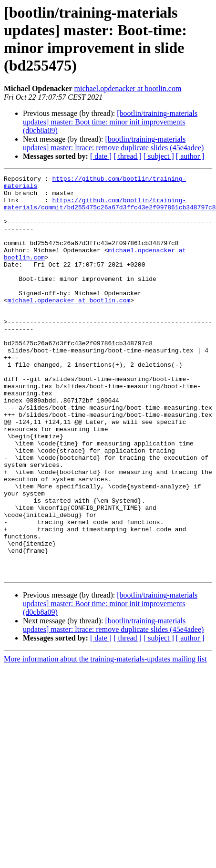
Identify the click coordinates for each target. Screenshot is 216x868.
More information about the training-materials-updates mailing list (105, 739)
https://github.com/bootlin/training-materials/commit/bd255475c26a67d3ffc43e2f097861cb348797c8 (110, 210)
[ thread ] (128, 156)
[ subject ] (159, 156)
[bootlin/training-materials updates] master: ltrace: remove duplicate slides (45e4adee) (113, 143)
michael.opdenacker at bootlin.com (128, 88)
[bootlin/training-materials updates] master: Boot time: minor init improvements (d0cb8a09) (110, 122)
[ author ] (190, 156)
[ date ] (101, 156)
